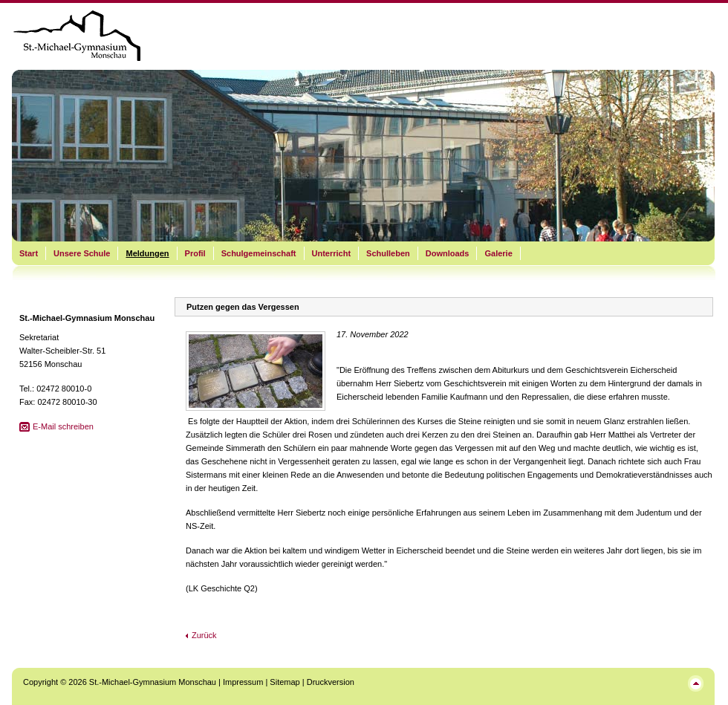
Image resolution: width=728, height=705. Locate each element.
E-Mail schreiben (63, 426)
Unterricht (332, 253)
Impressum (243, 682)
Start (29, 253)
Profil (195, 253)
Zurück (204, 635)
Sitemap (285, 682)
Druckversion (331, 682)
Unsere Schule (82, 253)
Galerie (498, 253)
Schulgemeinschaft (259, 253)
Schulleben (388, 253)
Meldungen (147, 253)
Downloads (448, 253)
